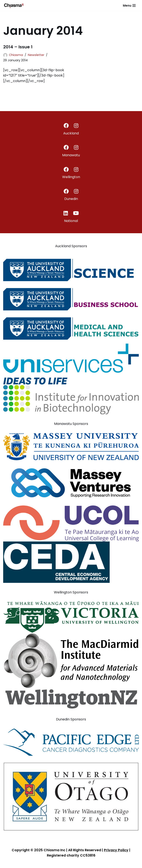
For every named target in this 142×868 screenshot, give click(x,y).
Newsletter (36, 55)
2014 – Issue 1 (18, 47)
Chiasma (16, 55)
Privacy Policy (116, 850)
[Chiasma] (14, 6)
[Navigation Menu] (129, 6)
